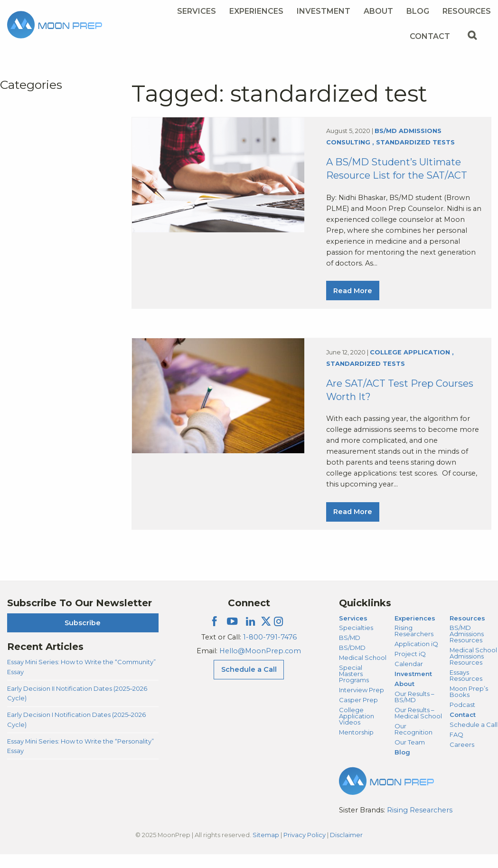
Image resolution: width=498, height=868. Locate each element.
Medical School (363, 671)
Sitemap (266, 849)
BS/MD (350, 651)
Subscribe (83, 637)
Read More (353, 294)
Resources (467, 632)
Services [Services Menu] (197, 11)
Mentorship (356, 746)
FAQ (456, 748)
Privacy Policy (305, 849)
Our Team (410, 756)
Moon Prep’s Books (469, 705)
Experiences (415, 632)
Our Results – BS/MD (414, 711)
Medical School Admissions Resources (473, 670)
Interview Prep (362, 704)
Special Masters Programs (354, 687)
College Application (410, 362)
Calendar (409, 677)
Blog (418, 11)
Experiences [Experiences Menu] (256, 11)
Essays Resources (466, 689)
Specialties (356, 641)
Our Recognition (413, 743)
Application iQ (416, 658)
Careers (462, 758)
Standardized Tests (415, 146)
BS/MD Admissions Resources (467, 648)
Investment (324, 11)
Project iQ (410, 668)
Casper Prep (358, 714)
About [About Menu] (378, 11)
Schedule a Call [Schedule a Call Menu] (249, 683)
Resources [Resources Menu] (467, 11)
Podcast (462, 718)
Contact (463, 728)
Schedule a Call (474, 738)
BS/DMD (352, 661)
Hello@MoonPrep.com (260, 665)
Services (353, 632)
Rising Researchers (414, 644)
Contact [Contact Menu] (430, 36)
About (404, 697)
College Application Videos (357, 730)
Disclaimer (346, 849)
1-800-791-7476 (270, 651)
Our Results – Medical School (418, 727)
